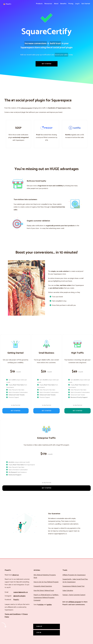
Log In (77, 4)
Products (39, 4)
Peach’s (16, 600)
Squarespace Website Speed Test (73, 586)
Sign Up (39, 626)
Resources (48, 4)
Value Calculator (68, 591)
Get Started (86, 4)
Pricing (71, 4)
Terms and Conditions (13, 614)
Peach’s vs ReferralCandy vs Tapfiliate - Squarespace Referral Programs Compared (46, 598)
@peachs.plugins (19, 596)
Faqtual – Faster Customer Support (74, 595)
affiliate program (75, 602)
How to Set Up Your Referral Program (46, 582)
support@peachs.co (21, 592)
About (56, 4)
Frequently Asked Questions (43, 586)
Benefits (63, 4)
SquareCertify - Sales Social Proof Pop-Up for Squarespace (75, 581)
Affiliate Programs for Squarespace (74, 575)
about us (16, 575)
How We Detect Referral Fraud (44, 591)
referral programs (27, 108)
